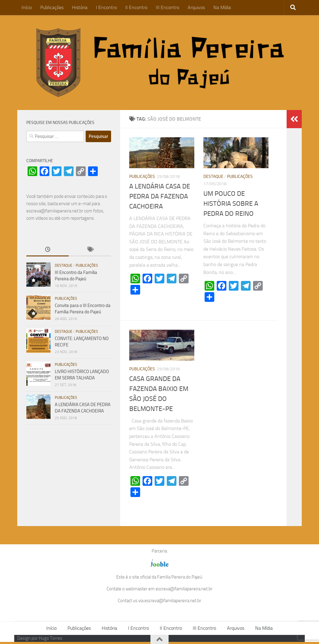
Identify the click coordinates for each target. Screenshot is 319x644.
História (80, 7)
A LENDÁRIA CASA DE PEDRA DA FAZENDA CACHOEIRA (160, 196)
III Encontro (168, 7)
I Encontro (106, 7)
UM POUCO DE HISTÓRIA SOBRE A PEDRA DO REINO (231, 204)
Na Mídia (222, 7)
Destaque (213, 177)
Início (27, 7)
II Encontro (136, 7)
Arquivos (196, 7)
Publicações (52, 7)
